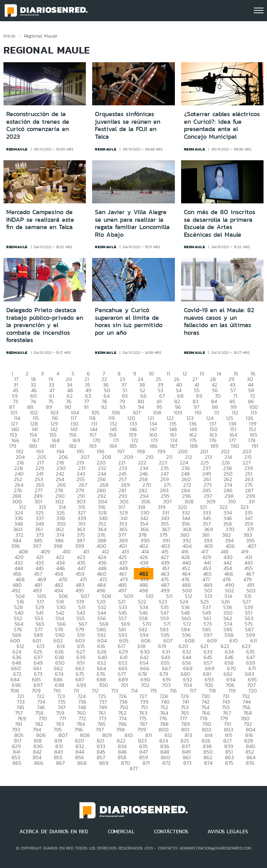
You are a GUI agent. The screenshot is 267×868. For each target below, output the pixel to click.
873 (187, 763)
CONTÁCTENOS (171, 832)
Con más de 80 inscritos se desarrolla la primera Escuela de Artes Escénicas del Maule (220, 223)
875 (229, 763)
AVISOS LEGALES (228, 832)
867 (60, 763)
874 (208, 763)
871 (146, 763)
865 (17, 763)
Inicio (9, 36)
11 (168, 374)
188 (194, 446)
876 (250, 763)
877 (134, 768)
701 (124, 685)
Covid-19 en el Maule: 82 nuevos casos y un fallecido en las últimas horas (219, 321)
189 (214, 446)
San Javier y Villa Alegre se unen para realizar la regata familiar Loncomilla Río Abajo (132, 223)
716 (173, 691)
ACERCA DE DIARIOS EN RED (54, 832)
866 (39, 763)
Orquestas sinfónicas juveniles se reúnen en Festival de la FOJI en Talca (128, 125)
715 (154, 691)
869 (104, 763)
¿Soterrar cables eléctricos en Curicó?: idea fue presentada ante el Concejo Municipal (222, 125)
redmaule (17, 149)
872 (167, 763)
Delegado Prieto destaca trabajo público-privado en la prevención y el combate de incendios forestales (45, 325)
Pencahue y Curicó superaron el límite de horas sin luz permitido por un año (129, 321)
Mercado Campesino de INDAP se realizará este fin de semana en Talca (40, 220)
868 (82, 763)
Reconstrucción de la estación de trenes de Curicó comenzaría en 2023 (38, 125)
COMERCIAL (121, 832)
